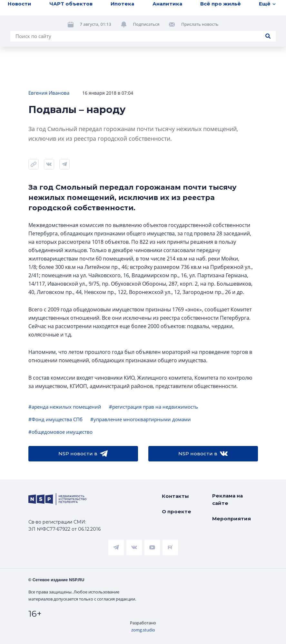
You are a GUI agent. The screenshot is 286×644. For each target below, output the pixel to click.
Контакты (175, 496)
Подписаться (146, 24)
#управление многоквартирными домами (141, 419)
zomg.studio (143, 630)
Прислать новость (200, 24)
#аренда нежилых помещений (65, 407)
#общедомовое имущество (60, 432)
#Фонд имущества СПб (55, 419)
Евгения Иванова (49, 93)
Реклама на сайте (227, 499)
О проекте (177, 511)
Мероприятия (232, 519)
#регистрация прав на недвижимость (153, 407)
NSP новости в (83, 454)
